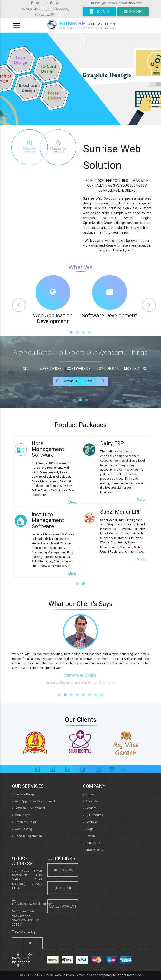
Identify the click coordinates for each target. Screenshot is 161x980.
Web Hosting (23, 829)
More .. (73, 503)
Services (91, 808)
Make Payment (63, 906)
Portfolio (91, 822)
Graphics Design (26, 822)
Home (90, 794)
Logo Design (108, 369)
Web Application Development (35, 801)
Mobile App (22, 815)
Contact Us (93, 843)
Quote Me (63, 888)
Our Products (94, 815)
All (26, 369)
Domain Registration (28, 836)
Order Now (63, 870)
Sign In (100, 12)
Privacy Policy (94, 850)
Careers (91, 836)
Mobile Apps (135, 369)
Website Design (53, 369)
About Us (92, 801)
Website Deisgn (25, 794)
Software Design (81, 369)
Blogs (89, 829)
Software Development (30, 808)
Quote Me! (133, 11)
